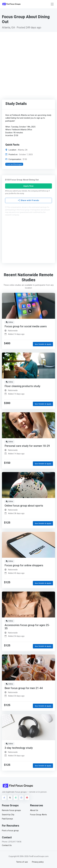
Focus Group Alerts (38, 815)
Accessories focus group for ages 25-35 (27, 627)
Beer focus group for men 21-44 (24, 688)
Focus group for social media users (26, 326)
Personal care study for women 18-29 (27, 446)
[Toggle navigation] (52, 4)
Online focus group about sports (24, 506)
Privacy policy (38, 862)
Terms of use (22, 862)
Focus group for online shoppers (24, 565)
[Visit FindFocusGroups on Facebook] (4, 798)
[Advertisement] (28, 62)
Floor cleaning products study (22, 386)
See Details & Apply (43, 344)
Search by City (8, 815)
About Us (34, 810)
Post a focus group (10, 831)
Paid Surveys (7, 819)
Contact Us (7, 845)
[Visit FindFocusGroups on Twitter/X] (10, 798)
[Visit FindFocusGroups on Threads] (16, 798)
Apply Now (28, 186)
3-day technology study (19, 748)
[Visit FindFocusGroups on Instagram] (21, 798)
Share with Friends (28, 200)
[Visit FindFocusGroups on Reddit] (27, 798)
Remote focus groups (11, 810)
